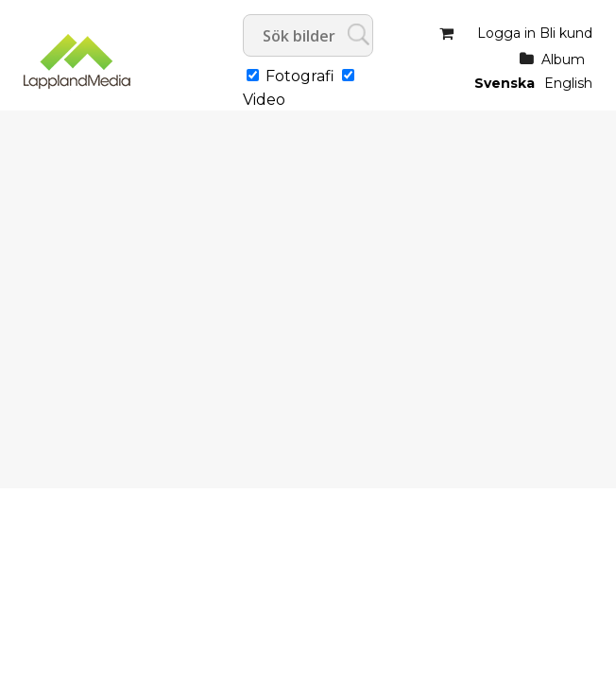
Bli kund (566, 33)
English (568, 83)
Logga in (506, 33)
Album (563, 59)
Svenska (505, 83)
